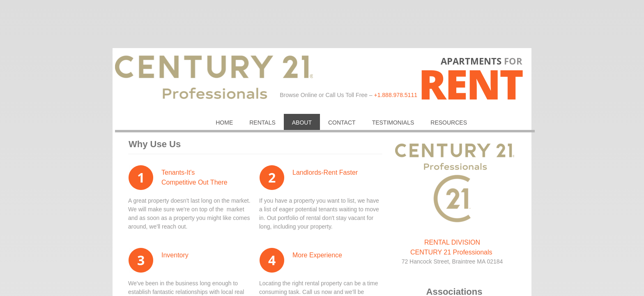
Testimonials (393, 123)
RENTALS (262, 123)
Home (224, 123)
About (302, 123)
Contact (342, 123)
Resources (449, 123)
